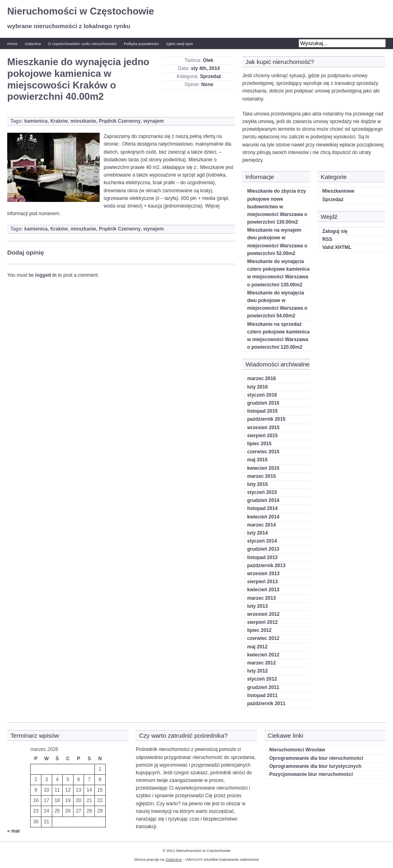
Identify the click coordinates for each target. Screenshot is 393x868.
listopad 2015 (262, 411)
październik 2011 (266, 703)
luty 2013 (257, 606)
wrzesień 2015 (263, 428)
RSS (327, 239)
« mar (14, 831)
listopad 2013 (262, 557)
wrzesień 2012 (263, 614)
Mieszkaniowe (338, 191)
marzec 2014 (261, 525)
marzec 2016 (261, 378)
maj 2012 (257, 647)
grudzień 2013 (263, 549)
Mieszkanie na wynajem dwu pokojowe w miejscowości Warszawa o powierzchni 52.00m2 (277, 242)
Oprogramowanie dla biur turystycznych (315, 766)
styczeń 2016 (262, 395)
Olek (208, 60)
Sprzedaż (211, 76)
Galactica (33, 44)
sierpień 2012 (262, 622)
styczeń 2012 (262, 679)
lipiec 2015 (259, 444)
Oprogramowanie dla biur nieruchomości (316, 758)
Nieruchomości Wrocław (297, 750)
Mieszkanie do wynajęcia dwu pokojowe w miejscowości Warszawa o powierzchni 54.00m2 (277, 304)
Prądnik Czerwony (120, 121)
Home (12, 44)
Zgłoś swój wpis (179, 44)
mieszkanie (83, 121)
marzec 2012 (261, 663)
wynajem (154, 121)
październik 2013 (266, 566)
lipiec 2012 (259, 630)
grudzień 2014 (263, 500)
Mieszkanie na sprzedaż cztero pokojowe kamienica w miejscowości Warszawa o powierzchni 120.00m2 (278, 336)
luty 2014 (257, 533)
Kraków (59, 121)
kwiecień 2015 (263, 468)
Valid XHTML (337, 247)
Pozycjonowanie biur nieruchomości (311, 774)
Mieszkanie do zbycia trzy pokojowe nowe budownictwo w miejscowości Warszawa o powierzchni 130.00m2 (277, 207)
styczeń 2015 (262, 492)
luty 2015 (257, 484)
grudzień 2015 (263, 403)
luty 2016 (257, 387)
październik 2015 (266, 419)
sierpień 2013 (262, 582)
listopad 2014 (262, 508)
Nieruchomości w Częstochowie (81, 11)
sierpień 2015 (262, 436)
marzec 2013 (261, 598)
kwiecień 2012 (263, 655)
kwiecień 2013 (263, 590)
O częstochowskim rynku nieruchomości (83, 44)
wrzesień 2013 (263, 574)
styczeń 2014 (262, 541)
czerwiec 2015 (263, 452)
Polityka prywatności (141, 44)
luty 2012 (257, 671)
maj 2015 (257, 460)
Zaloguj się (335, 231)
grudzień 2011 (263, 687)
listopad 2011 (262, 695)
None (207, 84)
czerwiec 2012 (263, 638)
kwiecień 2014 (263, 517)
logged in (46, 275)
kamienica (36, 121)
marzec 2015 (261, 476)
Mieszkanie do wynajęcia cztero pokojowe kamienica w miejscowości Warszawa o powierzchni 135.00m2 (278, 273)
